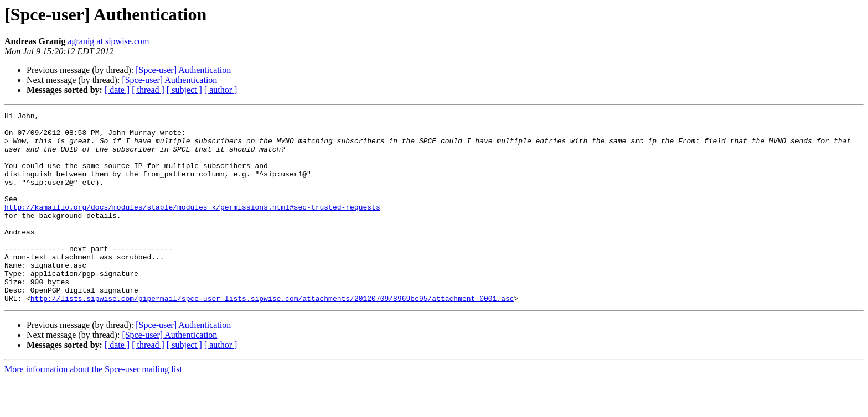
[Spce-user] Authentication (183, 70)
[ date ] (117, 90)
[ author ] (221, 90)
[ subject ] (184, 90)
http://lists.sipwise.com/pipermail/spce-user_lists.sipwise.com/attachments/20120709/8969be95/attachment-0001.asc (272, 336)
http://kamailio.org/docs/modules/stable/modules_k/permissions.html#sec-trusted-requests (192, 227)
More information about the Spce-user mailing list (93, 407)
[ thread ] (148, 90)
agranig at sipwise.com (108, 41)
